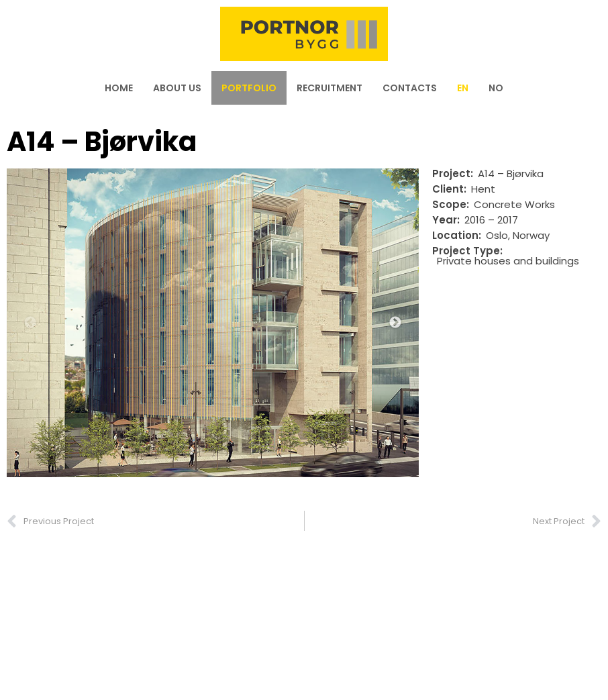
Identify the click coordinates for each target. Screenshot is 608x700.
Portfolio (249, 88)
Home (119, 88)
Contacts (410, 88)
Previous (30, 323)
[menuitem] (463, 88)
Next (395, 323)
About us (177, 88)
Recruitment (330, 88)
